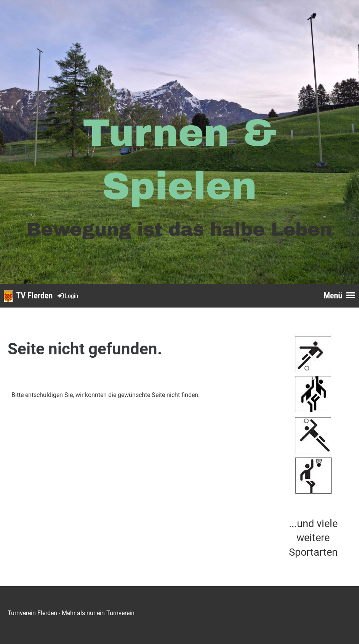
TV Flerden (35, 296)
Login (67, 296)
